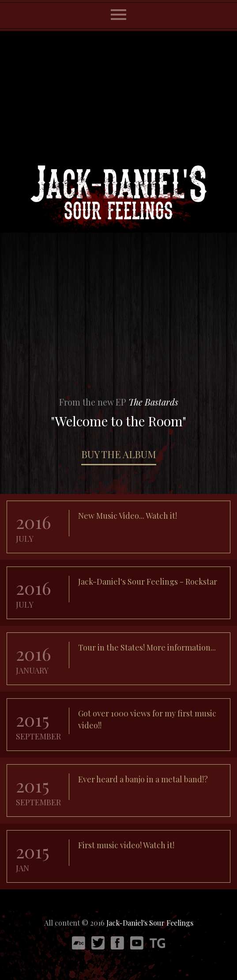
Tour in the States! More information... (147, 647)
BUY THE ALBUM (119, 454)
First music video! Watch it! (126, 845)
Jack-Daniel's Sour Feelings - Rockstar (148, 582)
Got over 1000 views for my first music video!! (147, 719)
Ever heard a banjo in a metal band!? (143, 779)
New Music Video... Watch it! (128, 516)
